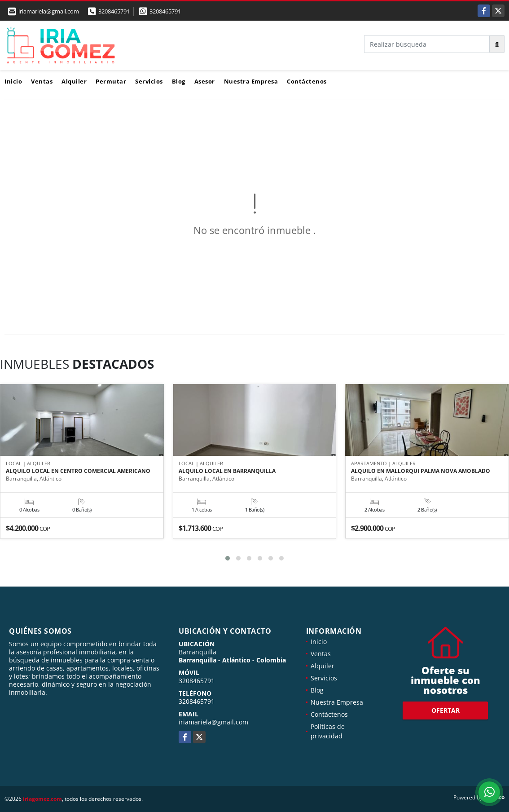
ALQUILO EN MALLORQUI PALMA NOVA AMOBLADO (421, 471)
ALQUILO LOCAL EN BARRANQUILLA (227, 471)
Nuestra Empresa (251, 81)
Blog (179, 81)
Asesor (205, 81)
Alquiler (74, 81)
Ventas (42, 81)
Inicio (13, 81)
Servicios (149, 81)
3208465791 (114, 11)
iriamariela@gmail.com (213, 722)
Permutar (111, 81)
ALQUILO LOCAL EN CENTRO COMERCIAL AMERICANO (78, 471)
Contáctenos (307, 81)
